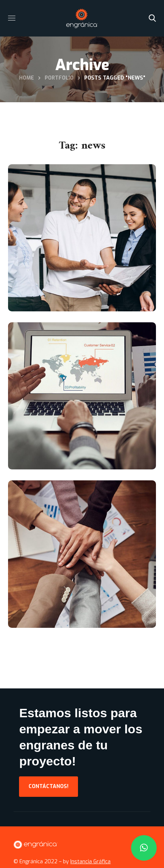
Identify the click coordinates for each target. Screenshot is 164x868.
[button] (152, 18)
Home (27, 78)
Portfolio (59, 78)
